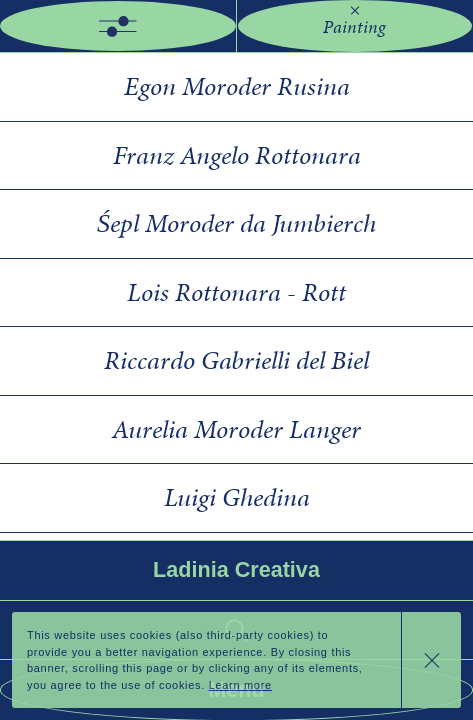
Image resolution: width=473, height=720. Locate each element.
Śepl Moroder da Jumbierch (236, 223)
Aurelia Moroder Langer (236, 429)
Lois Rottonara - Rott (236, 292)
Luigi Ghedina (237, 497)
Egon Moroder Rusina (237, 86)
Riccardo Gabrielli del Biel (236, 360)
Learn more (240, 685)
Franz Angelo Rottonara (237, 155)
